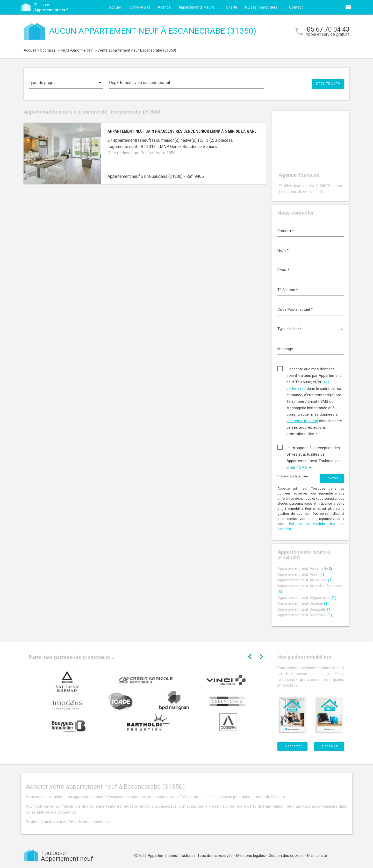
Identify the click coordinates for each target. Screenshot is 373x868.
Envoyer (332, 478)
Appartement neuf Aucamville (306, 568)
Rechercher (328, 84)
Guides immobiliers (261, 7)
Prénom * (286, 231)
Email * (283, 270)
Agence (164, 7)
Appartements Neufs (196, 7)
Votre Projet (140, 7)
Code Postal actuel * (295, 309)
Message (285, 349)
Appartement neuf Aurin (301, 574)
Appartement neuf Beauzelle (304, 609)
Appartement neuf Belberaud (305, 615)
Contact (296, 7)
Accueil (115, 7)
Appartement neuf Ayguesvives (307, 598)
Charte (232, 7)
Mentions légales (251, 856)
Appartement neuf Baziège (303, 603)
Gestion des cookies (286, 856)
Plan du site (317, 856)
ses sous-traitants (302, 421)
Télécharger (292, 746)
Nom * (283, 250)
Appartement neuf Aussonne (305, 580)
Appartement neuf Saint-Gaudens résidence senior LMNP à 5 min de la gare (182, 131)
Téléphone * (288, 290)
